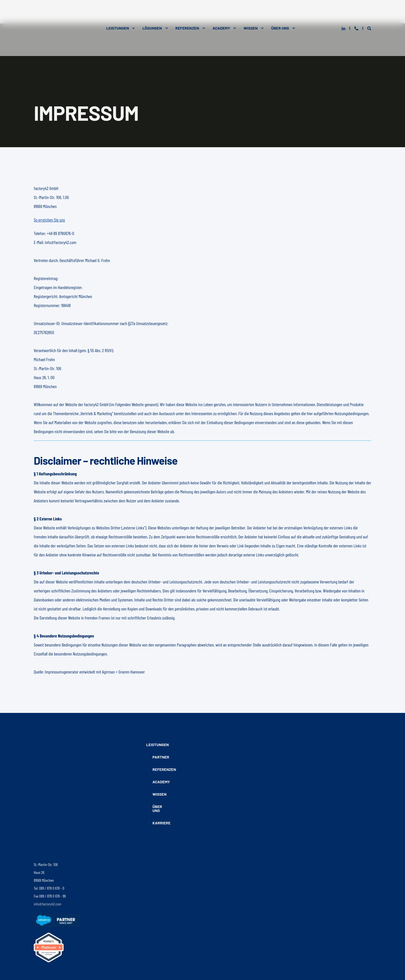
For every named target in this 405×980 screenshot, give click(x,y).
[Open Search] (369, 12)
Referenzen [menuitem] (187, 12)
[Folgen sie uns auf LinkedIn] (38, 920)
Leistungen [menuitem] (118, 12)
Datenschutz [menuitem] (77, 958)
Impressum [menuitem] (100, 958)
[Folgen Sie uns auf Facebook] (59, 920)
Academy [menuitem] (221, 12)
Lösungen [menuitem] (152, 12)
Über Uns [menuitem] (280, 12)
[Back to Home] (62, 12)
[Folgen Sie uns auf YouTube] (69, 920)
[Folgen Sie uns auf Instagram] (48, 920)
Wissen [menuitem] (251, 12)
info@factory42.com (48, 839)
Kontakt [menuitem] (121, 958)
